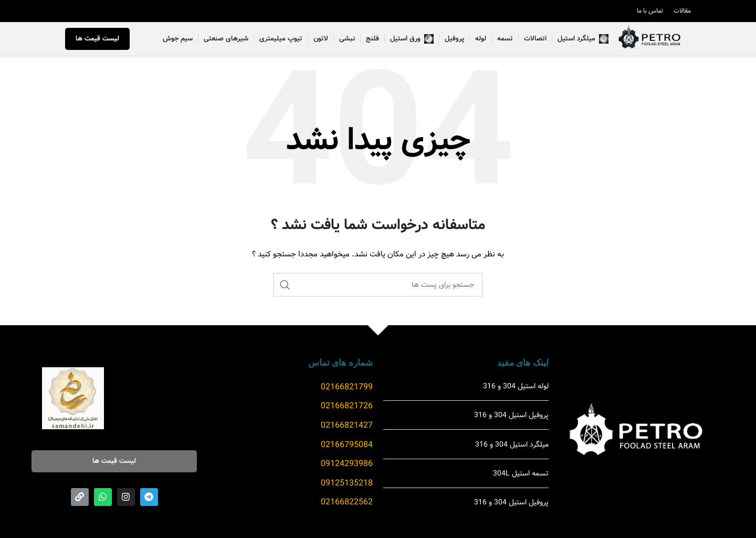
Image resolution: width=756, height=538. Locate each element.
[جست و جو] (378, 287)
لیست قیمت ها (97, 40)
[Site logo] (649, 40)
